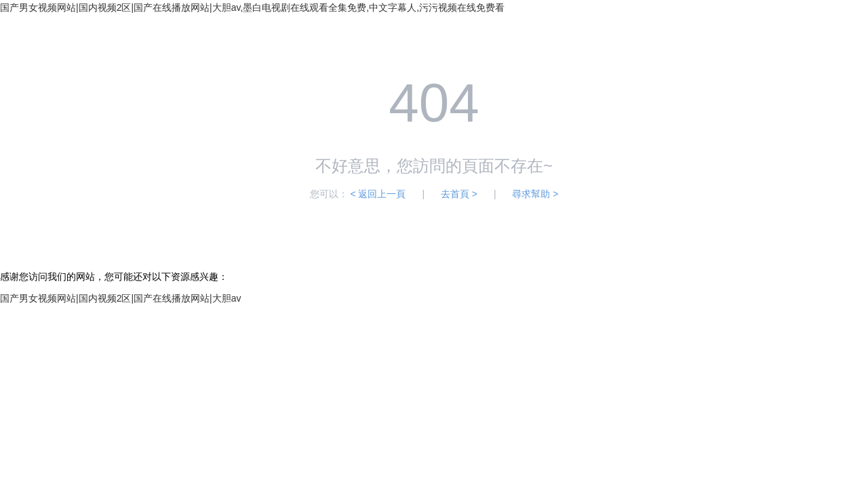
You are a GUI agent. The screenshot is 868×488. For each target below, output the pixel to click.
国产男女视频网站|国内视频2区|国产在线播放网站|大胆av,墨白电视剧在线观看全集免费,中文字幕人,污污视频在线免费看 (252, 7)
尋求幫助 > (535, 194)
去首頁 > (459, 194)
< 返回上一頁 (378, 194)
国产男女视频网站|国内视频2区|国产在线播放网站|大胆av (120, 298)
